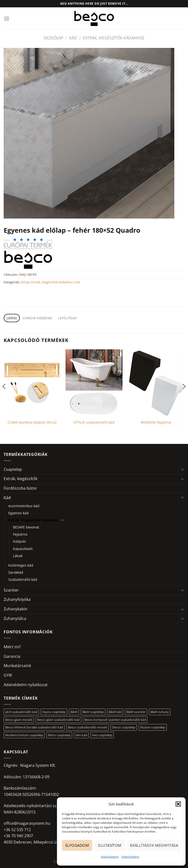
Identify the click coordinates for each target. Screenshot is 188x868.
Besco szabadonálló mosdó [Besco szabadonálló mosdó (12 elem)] (88, 727)
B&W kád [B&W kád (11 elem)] (115, 712)
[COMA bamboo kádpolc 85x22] (32, 383)
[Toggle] (182, 469)
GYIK (8, 675)
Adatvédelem (110, 857)
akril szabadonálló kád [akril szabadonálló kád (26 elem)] (21, 712)
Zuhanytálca (15, 618)
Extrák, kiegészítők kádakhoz (114, 38)
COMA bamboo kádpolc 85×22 (32, 422)
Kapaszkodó (23, 549)
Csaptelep (13, 469)
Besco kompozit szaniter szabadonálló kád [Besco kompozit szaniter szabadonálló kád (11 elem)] (115, 720)
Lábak (18, 556)
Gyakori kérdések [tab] (37, 318)
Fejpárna (20, 534)
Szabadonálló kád (23, 579)
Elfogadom (77, 845)
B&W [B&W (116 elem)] (74, 712)
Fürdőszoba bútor (20, 488)
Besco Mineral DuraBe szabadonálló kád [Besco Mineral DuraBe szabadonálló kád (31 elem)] (34, 727)
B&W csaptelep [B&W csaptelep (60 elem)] (93, 712)
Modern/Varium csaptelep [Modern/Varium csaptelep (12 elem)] (24, 735)
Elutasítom (110, 845)
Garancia (12, 656)
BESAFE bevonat (26, 527)
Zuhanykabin (16, 609)
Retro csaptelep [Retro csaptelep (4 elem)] (59, 735)
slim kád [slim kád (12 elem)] (81, 735)
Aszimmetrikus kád (24, 506)
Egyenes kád (18, 513)
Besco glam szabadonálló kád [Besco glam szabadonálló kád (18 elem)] (58, 720)
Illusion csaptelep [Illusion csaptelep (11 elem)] (153, 727)
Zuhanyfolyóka (17, 599)
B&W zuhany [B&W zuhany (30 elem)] (160, 712)
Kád (73, 38)
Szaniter (11, 590)
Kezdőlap (54, 38)
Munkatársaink (17, 666)
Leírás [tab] (12, 318)
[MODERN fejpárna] (156, 383)
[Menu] (7, 18)
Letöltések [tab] (68, 318)
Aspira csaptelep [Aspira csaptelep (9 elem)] (54, 712)
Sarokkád (16, 572)
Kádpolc (20, 541)
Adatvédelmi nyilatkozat (26, 685)
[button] (178, 804)
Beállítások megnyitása (154, 845)
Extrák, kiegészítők (21, 479)
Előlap (25, 282)
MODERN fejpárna (156, 422)
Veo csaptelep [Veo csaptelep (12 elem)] (102, 735)
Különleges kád (21, 565)
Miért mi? (12, 647)
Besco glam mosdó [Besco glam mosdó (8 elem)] (19, 720)
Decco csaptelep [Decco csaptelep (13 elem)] (124, 727)
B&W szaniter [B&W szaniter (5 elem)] (136, 712)
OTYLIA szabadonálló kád (94, 422)
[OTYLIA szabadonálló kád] (94, 383)
